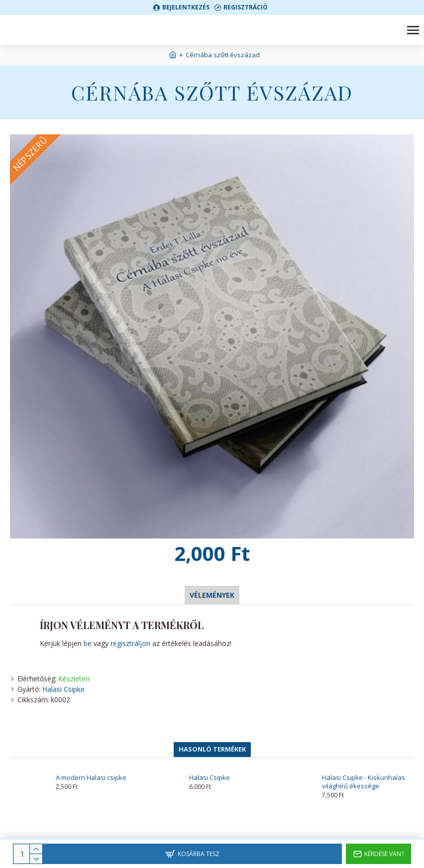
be (88, 643)
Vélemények (212, 595)
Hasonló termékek (212, 749)
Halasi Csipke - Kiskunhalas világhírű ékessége (364, 782)
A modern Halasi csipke (91, 778)
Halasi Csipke (63, 689)
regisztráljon (130, 643)
